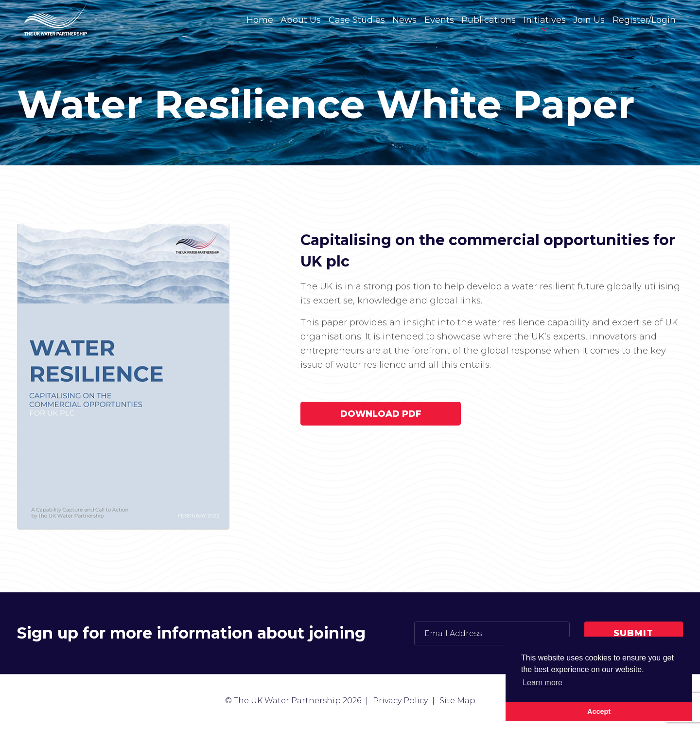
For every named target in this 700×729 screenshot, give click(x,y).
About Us (301, 20)
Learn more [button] (542, 683)
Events (439, 20)
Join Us (589, 20)
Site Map (457, 701)
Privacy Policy (400, 701)
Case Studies (357, 20)
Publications (489, 20)
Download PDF (381, 414)
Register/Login (644, 20)
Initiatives (545, 20)
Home (260, 20)
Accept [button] (599, 711)
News (404, 20)
